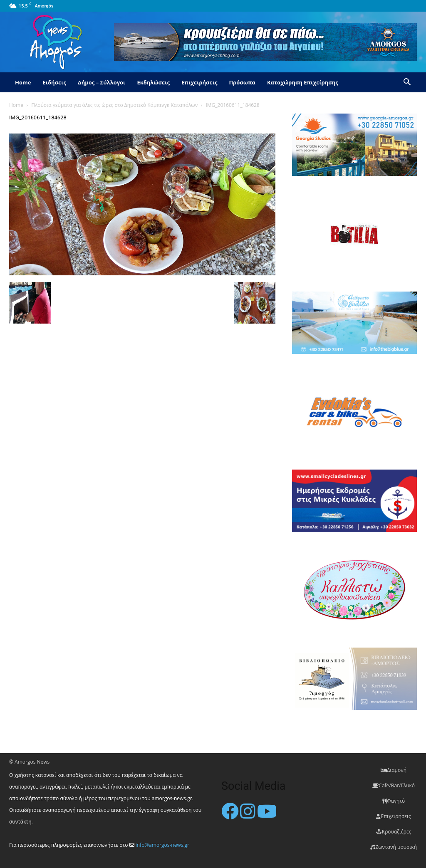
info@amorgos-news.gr (162, 845)
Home (23, 82)
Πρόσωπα (242, 82)
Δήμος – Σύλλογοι (102, 82)
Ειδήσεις (54, 82)
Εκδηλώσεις (153, 82)
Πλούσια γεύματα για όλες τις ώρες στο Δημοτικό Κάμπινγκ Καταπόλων (114, 105)
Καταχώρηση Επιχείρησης (303, 82)
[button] (407, 83)
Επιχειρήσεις (199, 82)
